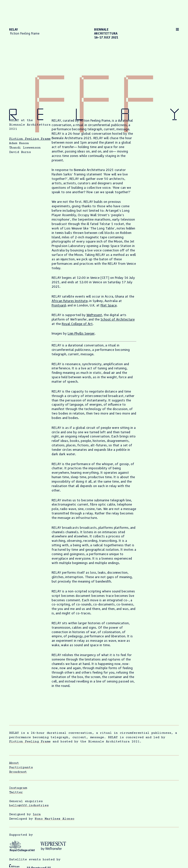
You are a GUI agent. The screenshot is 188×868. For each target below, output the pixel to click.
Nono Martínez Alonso (55, 819)
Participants (21, 768)
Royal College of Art (77, 324)
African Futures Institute (70, 301)
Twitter (16, 793)
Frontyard (59, 305)
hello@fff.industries (29, 806)
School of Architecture (118, 319)
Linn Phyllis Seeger (81, 333)
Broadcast (18, 772)
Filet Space (109, 305)
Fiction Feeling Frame (30, 139)
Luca (37, 814)
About (14, 763)
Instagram (18, 788)
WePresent (94, 315)
